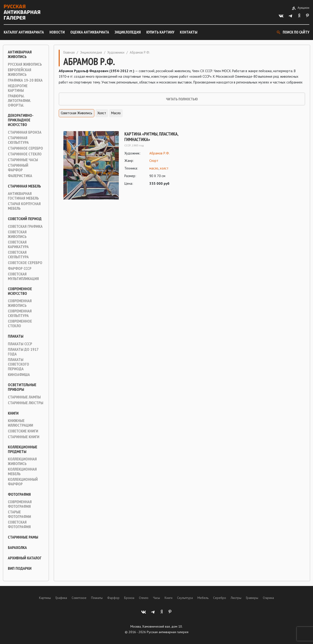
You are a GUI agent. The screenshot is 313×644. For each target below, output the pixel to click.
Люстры (236, 598)
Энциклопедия (128, 32)
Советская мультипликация (23, 276)
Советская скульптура (18, 255)
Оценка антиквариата (90, 32)
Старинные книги (24, 437)
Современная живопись (20, 303)
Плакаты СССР (20, 344)
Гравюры (252, 598)
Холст (102, 113)
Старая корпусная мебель (24, 206)
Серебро (220, 598)
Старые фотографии (19, 514)
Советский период (25, 219)
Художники (116, 52)
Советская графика (25, 226)
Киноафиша (19, 375)
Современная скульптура (20, 313)
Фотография (19, 494)
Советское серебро (25, 263)
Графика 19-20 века (25, 80)
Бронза (129, 598)
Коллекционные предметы (23, 449)
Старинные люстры (26, 403)
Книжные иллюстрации (20, 423)
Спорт (154, 161)
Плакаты (16, 336)
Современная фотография (20, 504)
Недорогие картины (18, 88)
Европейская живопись (20, 72)
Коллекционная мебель (22, 471)
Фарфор (113, 598)
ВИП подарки (20, 568)
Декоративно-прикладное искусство (21, 120)
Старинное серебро (25, 148)
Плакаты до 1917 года (23, 352)
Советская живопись (17, 234)
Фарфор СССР (20, 268)
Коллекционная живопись (22, 461)
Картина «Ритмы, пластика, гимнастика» (151, 137)
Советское (79, 598)
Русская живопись (25, 64)
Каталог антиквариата (24, 32)
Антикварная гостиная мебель (23, 196)
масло (154, 168)
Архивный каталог (25, 558)
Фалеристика (20, 176)
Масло (116, 113)
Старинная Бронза (25, 132)
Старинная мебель (24, 186)
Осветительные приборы (22, 387)
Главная (69, 52)
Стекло (144, 598)
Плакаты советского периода (18, 364)
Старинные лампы (24, 397)
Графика (61, 598)
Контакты (189, 32)
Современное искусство (20, 291)
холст (164, 168)
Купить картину (160, 32)
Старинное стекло (25, 154)
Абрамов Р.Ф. (160, 153)
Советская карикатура (18, 244)
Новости (57, 32)
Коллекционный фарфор (23, 482)
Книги (13, 413)
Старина (268, 598)
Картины (45, 598)
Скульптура (185, 598)
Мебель (203, 598)
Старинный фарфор (18, 168)
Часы (156, 598)
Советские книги (23, 431)
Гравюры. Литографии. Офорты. (19, 101)
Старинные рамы (23, 537)
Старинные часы (23, 160)
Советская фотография (19, 524)
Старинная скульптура (18, 140)
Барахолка (17, 548)
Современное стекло (20, 324)
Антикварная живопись (20, 54)
